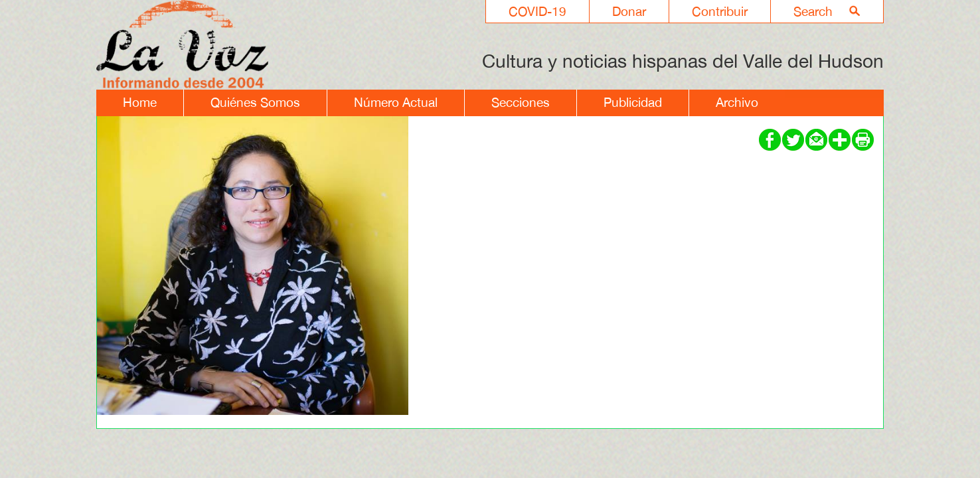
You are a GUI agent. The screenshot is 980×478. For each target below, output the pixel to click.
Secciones (521, 102)
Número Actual (396, 102)
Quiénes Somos (255, 102)
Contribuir (720, 11)
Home (140, 102)
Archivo (737, 102)
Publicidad (633, 102)
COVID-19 (537, 11)
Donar (629, 11)
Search (813, 11)
